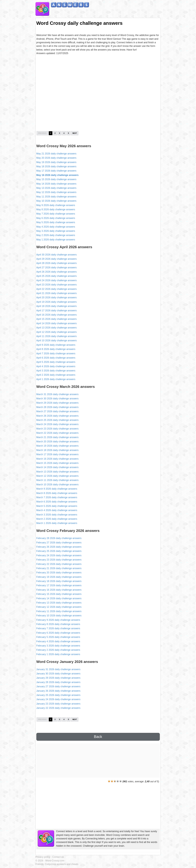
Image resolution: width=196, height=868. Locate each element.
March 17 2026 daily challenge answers (57, 454)
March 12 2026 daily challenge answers (57, 476)
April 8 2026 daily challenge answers (56, 349)
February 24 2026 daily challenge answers (59, 555)
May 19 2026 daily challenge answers (56, 162)
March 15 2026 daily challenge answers (57, 463)
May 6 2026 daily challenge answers (56, 218)
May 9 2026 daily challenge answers (56, 205)
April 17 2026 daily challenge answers (57, 311)
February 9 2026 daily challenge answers (58, 620)
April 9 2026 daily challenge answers (56, 345)
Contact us (58, 857)
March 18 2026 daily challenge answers (57, 450)
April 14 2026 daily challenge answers (57, 323)
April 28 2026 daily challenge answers (57, 263)
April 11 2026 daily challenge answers (57, 336)
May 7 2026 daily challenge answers (56, 214)
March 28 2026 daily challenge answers (57, 407)
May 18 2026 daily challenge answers (56, 166)
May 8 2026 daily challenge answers (56, 209)
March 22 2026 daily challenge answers (57, 433)
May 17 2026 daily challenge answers (56, 171)
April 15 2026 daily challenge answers (57, 319)
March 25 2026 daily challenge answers (57, 420)
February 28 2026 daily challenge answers (59, 538)
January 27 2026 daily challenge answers (58, 686)
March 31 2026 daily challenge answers (57, 394)
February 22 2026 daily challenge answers (59, 564)
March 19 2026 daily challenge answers (57, 446)
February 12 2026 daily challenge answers (59, 607)
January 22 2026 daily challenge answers (58, 708)
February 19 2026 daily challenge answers (59, 577)
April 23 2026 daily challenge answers (57, 285)
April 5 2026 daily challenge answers (56, 362)
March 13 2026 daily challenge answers (57, 472)
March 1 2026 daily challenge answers (57, 523)
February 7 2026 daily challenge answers (58, 628)
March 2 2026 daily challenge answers (57, 519)
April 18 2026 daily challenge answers (57, 306)
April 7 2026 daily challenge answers (56, 353)
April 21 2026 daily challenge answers (57, 293)
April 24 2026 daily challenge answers (57, 280)
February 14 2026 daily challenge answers (59, 598)
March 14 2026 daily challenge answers (57, 467)
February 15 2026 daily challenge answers (59, 594)
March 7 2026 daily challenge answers (57, 497)
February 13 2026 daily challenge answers (59, 603)
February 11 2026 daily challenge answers (59, 611)
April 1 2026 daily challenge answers (56, 379)
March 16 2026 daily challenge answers (57, 459)
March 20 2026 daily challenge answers (57, 442)
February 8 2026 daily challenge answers (58, 624)
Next (75, 133)
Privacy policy (43, 857)
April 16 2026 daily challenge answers (57, 315)
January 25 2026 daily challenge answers (58, 695)
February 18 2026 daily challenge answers (59, 581)
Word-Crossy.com (55, 861)
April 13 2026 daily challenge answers (57, 328)
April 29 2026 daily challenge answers (57, 259)
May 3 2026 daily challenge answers (56, 231)
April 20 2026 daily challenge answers (57, 298)
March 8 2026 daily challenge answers (57, 493)
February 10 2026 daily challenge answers (59, 616)
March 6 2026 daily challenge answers (57, 502)
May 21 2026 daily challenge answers (56, 154)
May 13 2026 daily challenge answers (56, 188)
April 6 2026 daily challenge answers (56, 358)
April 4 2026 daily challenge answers (56, 366)
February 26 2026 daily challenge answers (59, 547)
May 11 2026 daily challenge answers (56, 197)
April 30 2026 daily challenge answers (57, 255)
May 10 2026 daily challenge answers (56, 201)
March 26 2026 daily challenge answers (57, 416)
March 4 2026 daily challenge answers (57, 510)
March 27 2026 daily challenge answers (57, 411)
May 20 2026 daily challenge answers (56, 158)
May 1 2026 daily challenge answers (56, 240)
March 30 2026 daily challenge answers (57, 399)
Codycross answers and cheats (62, 864)
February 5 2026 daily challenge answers (58, 637)
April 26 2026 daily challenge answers (57, 272)
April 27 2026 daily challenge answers (57, 268)
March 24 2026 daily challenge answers (57, 424)
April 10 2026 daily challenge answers (57, 340)
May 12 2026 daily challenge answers (56, 192)
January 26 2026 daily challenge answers (58, 691)
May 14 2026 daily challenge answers (56, 184)
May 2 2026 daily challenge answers (56, 235)
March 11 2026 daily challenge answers (57, 480)
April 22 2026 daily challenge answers (57, 289)
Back (98, 737)
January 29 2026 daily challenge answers (58, 678)
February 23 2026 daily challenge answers (59, 560)
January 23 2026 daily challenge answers (58, 704)
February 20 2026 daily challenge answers (59, 573)
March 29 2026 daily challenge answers (57, 403)
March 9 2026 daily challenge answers (57, 489)
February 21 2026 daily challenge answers (59, 568)
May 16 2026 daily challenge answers (57, 175)
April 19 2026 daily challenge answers (57, 302)
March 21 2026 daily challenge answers (57, 437)
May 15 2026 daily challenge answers (56, 179)
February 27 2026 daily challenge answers (59, 543)
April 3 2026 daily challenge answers (56, 371)
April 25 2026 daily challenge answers (57, 276)
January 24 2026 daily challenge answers (58, 699)
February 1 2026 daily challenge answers (58, 654)
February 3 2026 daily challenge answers (58, 646)
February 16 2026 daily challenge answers (59, 590)
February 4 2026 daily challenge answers (58, 641)
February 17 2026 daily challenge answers (59, 585)
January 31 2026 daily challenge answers (58, 669)
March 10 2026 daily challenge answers (57, 485)
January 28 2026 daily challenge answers (58, 682)
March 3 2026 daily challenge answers (57, 515)
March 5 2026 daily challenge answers (57, 506)
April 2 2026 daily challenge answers (56, 375)
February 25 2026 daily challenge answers (59, 551)
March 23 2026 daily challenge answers (57, 429)
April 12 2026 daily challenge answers (57, 332)
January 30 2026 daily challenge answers (58, 674)
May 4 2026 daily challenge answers (56, 227)
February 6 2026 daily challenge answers (58, 633)
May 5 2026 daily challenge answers (56, 222)
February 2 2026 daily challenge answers (58, 650)
